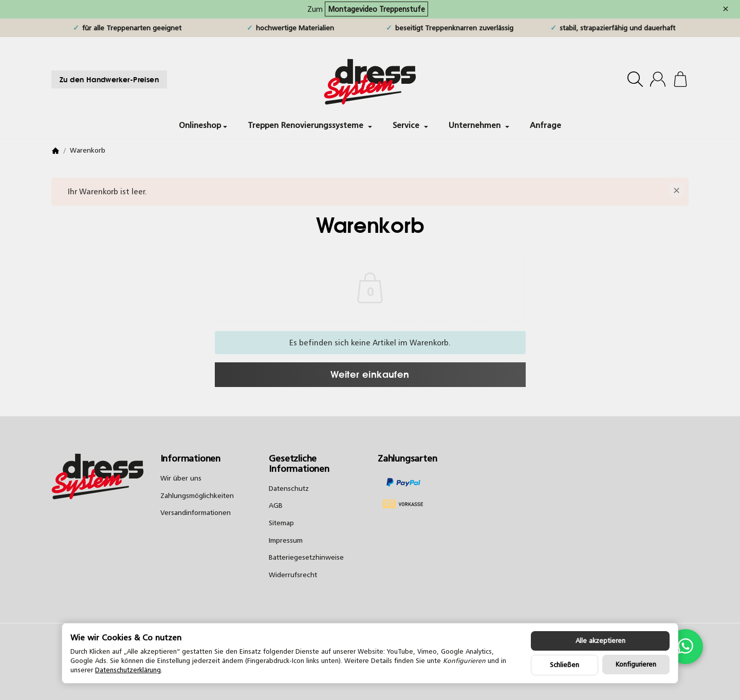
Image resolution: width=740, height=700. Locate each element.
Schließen (565, 665)
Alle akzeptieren (600, 641)
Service (410, 125)
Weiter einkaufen (370, 374)
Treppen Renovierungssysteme (310, 125)
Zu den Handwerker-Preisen (109, 79)
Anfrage (545, 125)
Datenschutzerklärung (128, 670)
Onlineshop (203, 125)
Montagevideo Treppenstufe (376, 9)
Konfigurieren (636, 664)
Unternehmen (479, 125)
